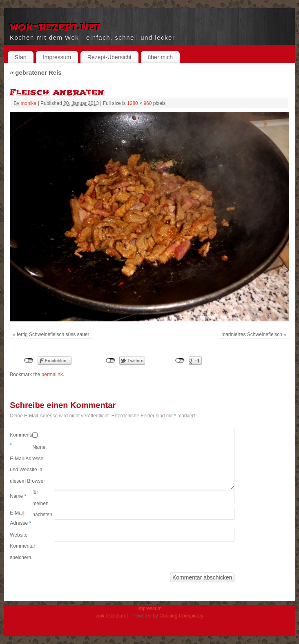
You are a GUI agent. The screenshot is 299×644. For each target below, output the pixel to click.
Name (18, 496)
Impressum (57, 57)
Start (21, 57)
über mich (160, 57)
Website (19, 535)
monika (29, 103)
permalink (52, 374)
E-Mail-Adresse (20, 518)
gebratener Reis (36, 72)
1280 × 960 (139, 103)
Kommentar (21, 440)
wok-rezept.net (55, 26)
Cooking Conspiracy (181, 616)
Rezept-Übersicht (109, 57)
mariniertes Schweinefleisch (252, 334)
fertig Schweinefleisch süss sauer (53, 334)
